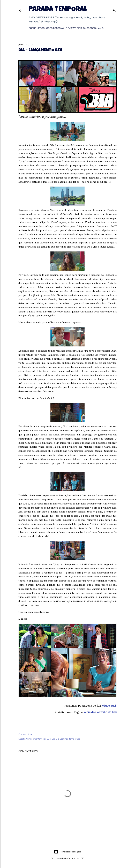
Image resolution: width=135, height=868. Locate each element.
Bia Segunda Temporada (68, 739)
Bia (53, 739)
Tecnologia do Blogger (68, 852)
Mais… (101, 28)
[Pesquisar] (115, 9)
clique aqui (109, 706)
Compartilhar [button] (25, 734)
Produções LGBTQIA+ (51, 28)
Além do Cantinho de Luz (100, 712)
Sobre (33, 28)
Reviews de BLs (75, 28)
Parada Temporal (58, 10)
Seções (91, 28)
